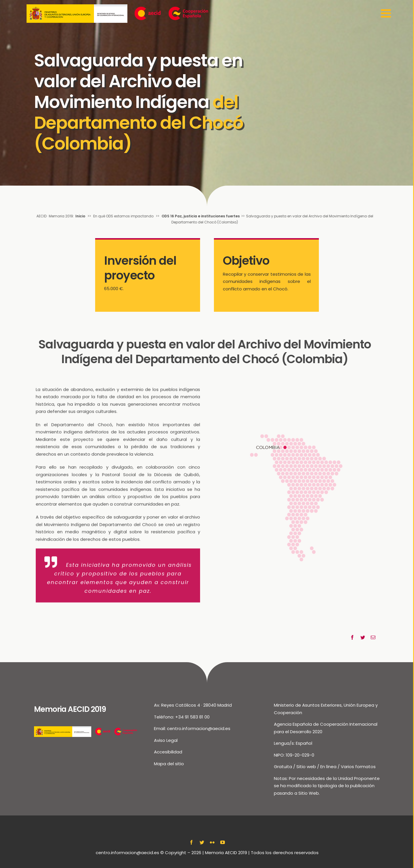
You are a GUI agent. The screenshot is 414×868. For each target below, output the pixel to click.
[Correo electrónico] (373, 638)
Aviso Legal (166, 740)
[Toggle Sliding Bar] (387, 13)
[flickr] (212, 842)
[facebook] (191, 842)
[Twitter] (363, 638)
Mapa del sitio (169, 764)
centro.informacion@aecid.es (199, 728)
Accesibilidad (168, 752)
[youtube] (223, 842)
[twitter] (202, 842)
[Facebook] (352, 638)
